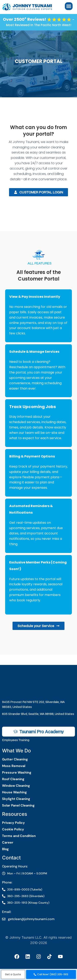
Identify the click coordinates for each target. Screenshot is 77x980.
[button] (13, 974)
